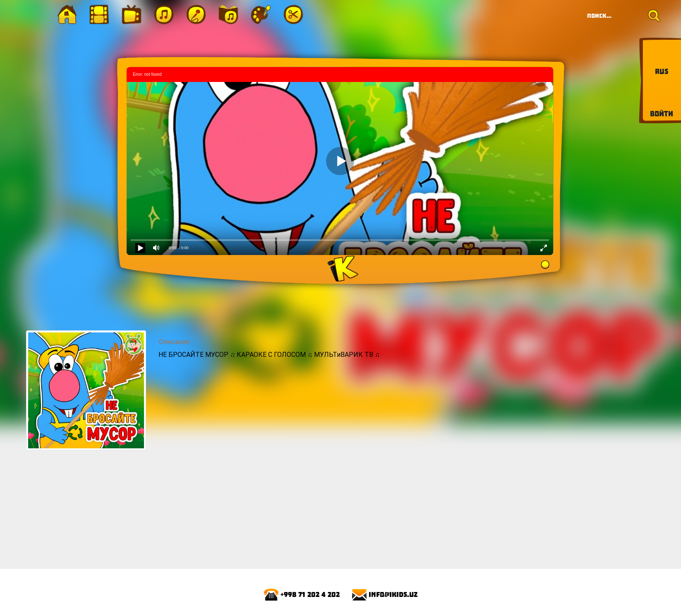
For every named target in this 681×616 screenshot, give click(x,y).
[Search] (621, 16)
